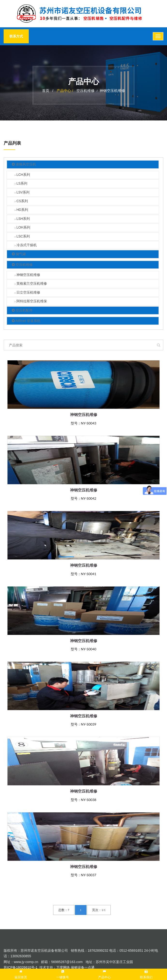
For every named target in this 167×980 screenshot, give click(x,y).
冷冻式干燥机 (26, 245)
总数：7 (64, 910)
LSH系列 (22, 219)
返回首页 (21, 974)
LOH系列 (22, 228)
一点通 (89, 967)
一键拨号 (63, 974)
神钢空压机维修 (112, 91)
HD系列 (21, 210)
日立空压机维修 (27, 293)
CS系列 (21, 201)
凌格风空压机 (24, 165)
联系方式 (16, 36)
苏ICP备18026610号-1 (21, 967)
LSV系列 (22, 193)
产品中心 (104, 974)
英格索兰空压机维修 (31, 284)
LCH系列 (22, 175)
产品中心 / (65, 91)
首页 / (48, 91)
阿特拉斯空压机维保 (31, 302)
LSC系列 (22, 237)
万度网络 (63, 967)
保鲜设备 (78, 967)
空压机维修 (85, 91)
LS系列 (21, 184)
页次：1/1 (99, 910)
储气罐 (19, 254)
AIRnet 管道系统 (26, 321)
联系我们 (146, 974)
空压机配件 (22, 310)
